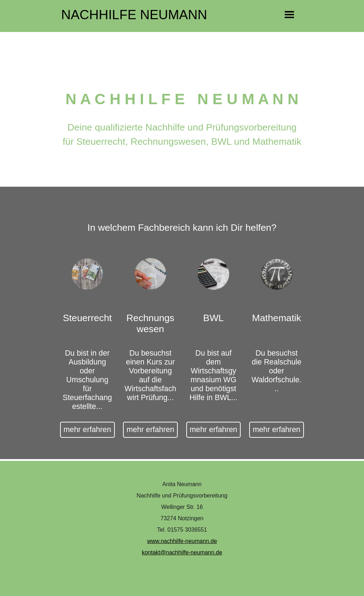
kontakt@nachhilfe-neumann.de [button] (182, 552)
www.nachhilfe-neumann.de (182, 541)
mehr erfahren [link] (87, 430)
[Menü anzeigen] (290, 14)
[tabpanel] (182, 141)
